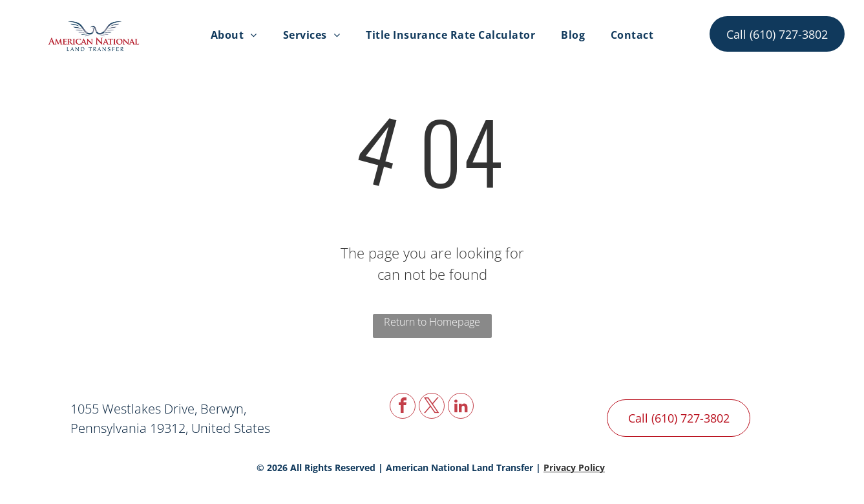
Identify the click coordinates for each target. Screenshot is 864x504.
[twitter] (432, 407)
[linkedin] (461, 407)
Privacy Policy (574, 467)
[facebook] (403, 407)
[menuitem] (234, 35)
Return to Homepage (432, 322)
